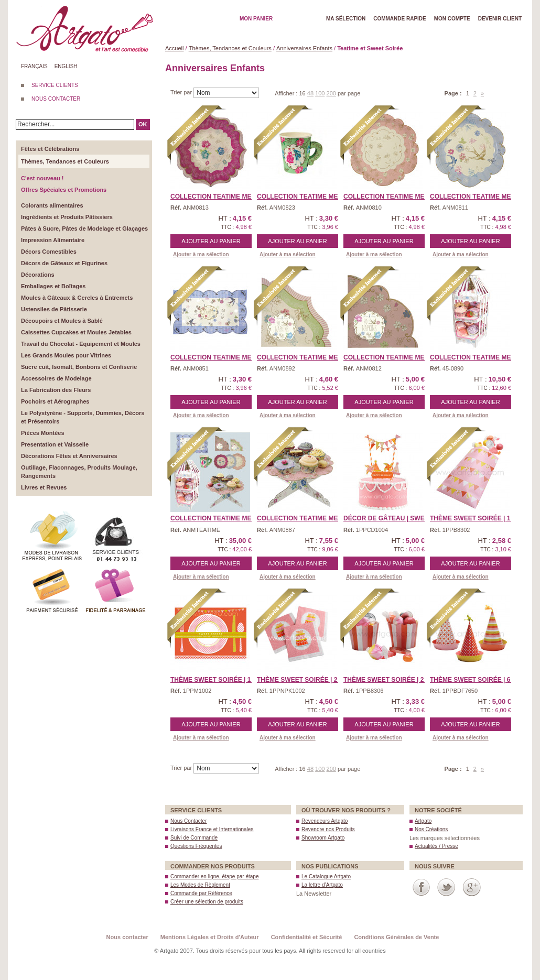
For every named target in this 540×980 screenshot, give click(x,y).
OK (143, 124)
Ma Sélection (346, 19)
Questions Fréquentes (196, 846)
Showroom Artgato (323, 838)
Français (34, 66)
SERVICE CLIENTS (55, 85)
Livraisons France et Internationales (212, 829)
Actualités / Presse (436, 846)
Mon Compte (452, 19)
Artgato (423, 821)
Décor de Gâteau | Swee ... (390, 518)
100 (320, 93)
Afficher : (287, 93)
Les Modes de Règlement (200, 885)
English (66, 66)
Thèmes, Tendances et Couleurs (230, 48)
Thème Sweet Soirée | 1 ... (474, 518)
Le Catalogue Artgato (326, 876)
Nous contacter (127, 937)
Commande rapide (400, 19)
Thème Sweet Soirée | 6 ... (474, 680)
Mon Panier (256, 19)
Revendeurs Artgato (325, 821)
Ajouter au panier (211, 241)
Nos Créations (431, 829)
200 (331, 93)
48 (310, 93)
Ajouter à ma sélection (201, 254)
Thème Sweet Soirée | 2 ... (301, 680)
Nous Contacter (188, 821)
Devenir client (500, 19)
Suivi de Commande (194, 838)
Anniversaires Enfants (304, 48)
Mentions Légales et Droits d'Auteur (210, 937)
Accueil (174, 48)
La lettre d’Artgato (322, 885)
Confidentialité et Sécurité (307, 937)
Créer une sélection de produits (207, 902)
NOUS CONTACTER (56, 99)
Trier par (182, 92)
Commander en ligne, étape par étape (214, 876)
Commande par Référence (201, 893)
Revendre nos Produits (328, 829)
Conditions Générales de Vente (396, 937)
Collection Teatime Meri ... (218, 197)
